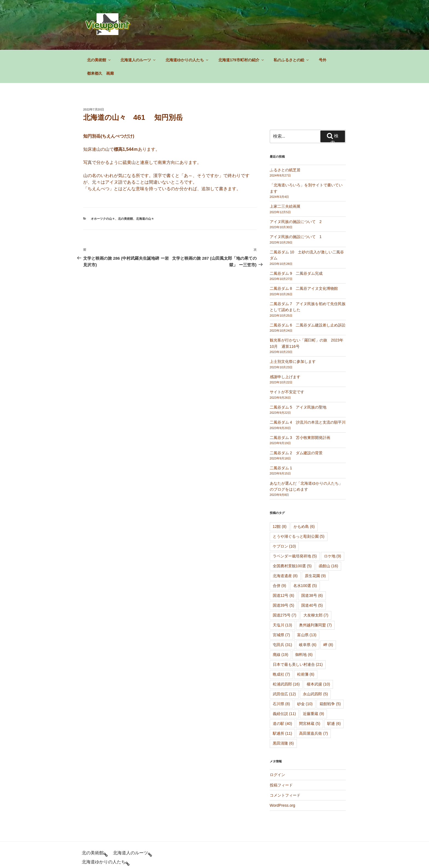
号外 (323, 27)
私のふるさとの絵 (292, 27)
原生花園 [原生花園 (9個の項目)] (315, 543)
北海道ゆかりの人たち (187, 27)
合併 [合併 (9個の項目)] (279, 552)
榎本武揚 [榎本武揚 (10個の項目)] (318, 651)
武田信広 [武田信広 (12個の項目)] (284, 661)
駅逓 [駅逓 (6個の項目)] (334, 690)
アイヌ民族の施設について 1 (296, 204)
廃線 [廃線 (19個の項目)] (281, 621)
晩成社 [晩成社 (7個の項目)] (281, 641)
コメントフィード (285, 762)
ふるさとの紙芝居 (285, 137)
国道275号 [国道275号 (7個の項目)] (285, 582)
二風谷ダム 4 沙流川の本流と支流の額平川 (308, 389)
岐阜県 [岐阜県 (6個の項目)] (308, 612)
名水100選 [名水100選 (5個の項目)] (305, 552)
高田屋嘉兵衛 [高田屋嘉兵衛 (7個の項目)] (313, 700)
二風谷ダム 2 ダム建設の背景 (296, 420)
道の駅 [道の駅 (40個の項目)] (282, 690)
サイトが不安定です (287, 359)
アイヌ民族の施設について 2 (296, 189)
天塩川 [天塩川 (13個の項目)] (282, 592)
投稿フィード (281, 752)
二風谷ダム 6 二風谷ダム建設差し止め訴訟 (308, 292)
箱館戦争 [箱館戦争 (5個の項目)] (330, 671)
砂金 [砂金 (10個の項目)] (305, 671)
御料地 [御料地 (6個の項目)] (304, 621)
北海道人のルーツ (138, 27)
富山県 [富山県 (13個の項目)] (307, 602)
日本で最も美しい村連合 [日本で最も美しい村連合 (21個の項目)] (298, 631)
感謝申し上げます (285, 344)
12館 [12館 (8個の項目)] (280, 493)
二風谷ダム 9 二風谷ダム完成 (296, 240)
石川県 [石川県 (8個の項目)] (281, 671)
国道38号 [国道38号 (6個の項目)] (312, 562)
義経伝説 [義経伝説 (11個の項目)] (284, 681)
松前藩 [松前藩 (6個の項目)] (306, 641)
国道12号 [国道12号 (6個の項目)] (284, 562)
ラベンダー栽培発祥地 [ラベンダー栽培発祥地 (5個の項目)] (295, 523)
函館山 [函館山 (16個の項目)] (328, 533)
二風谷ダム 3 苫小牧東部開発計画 (300, 404)
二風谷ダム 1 (281, 435)
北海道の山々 (145, 186)
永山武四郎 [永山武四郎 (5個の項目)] (315, 661)
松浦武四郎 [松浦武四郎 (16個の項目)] (286, 651)
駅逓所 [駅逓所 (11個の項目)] (282, 700)
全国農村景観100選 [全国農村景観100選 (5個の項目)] (292, 533)
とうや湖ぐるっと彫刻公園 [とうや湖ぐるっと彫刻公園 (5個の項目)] (299, 503)
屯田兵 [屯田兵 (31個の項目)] (282, 612)
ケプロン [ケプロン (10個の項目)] (284, 513)
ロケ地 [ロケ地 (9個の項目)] (333, 523)
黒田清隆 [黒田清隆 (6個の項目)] (283, 710)
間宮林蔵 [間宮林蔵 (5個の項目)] (310, 690)
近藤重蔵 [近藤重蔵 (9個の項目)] (313, 681)
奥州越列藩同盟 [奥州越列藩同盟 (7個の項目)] (315, 592)
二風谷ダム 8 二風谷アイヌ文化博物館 (304, 255)
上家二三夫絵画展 (285, 173)
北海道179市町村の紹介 (241, 27)
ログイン (277, 742)
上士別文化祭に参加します (293, 328)
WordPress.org (282, 772)
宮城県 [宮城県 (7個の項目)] (281, 602)
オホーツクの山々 (103, 186)
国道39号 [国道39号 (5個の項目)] (284, 572)
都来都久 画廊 (100, 40)
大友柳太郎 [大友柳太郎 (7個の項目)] (316, 582)
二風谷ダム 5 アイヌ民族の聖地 (298, 374)
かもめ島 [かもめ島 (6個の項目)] (304, 493)
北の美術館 (99, 27)
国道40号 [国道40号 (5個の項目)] (312, 572)
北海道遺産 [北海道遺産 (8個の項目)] (285, 543)
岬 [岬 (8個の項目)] (328, 612)
